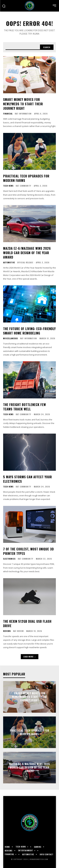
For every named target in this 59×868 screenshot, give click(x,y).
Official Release (25, 262)
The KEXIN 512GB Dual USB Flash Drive (27, 623)
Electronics (9, 559)
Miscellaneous (11, 338)
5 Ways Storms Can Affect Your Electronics (28, 479)
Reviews (7, 631)
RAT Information (23, 114)
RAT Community (23, 186)
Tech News (8, 186)
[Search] (47, 47)
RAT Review (18, 631)
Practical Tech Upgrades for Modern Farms (26, 178)
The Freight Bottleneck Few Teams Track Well (25, 407)
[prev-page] (45, 687)
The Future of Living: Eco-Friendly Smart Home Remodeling (29, 331)
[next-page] (50, 687)
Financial (8, 114)
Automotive (9, 262)
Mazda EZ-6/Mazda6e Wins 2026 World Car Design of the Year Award (27, 253)
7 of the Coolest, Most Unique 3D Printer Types (28, 551)
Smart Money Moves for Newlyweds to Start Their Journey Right (23, 104)
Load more (30, 657)
